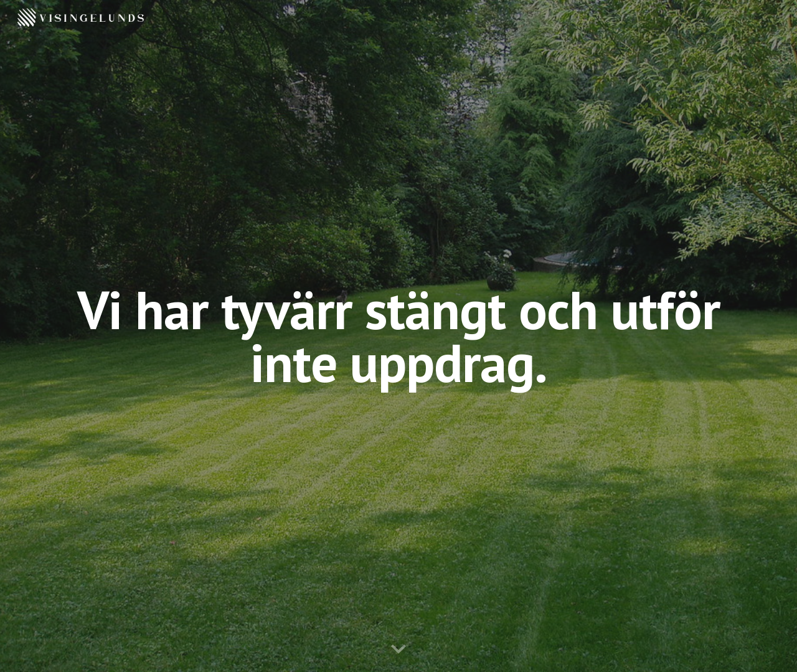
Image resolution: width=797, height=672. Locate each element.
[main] (398, 336)
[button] (398, 650)
